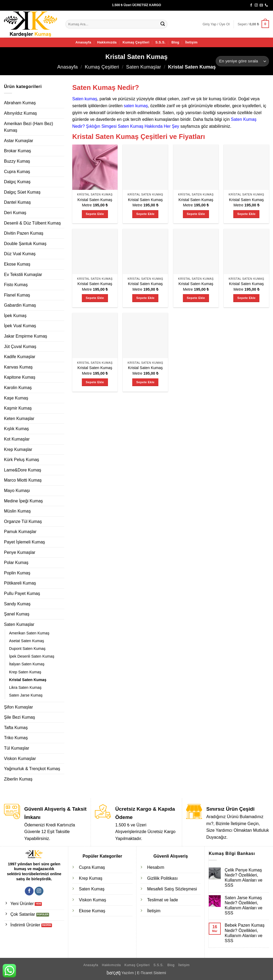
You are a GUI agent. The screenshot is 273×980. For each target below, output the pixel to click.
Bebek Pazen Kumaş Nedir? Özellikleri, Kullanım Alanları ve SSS (245, 933)
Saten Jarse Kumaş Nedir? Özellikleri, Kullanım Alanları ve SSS (244, 905)
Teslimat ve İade (163, 900)
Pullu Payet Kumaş (22, 593)
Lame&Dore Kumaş (23, 470)
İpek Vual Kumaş (20, 326)
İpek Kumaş (15, 316)
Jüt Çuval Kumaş (20, 347)
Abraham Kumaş (20, 103)
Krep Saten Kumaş (25, 672)
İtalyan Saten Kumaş (27, 664)
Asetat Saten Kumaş (27, 641)
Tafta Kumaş (16, 728)
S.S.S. (160, 42)
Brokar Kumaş (17, 151)
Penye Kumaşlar (20, 552)
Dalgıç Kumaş (17, 182)
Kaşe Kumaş (16, 398)
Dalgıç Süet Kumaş (22, 192)
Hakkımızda (107, 42)
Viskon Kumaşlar (20, 759)
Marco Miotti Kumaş (23, 480)
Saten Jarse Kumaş (26, 695)
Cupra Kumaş (17, 172)
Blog (175, 42)
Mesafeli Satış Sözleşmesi (172, 889)
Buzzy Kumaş (17, 161)
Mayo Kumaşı (17, 491)
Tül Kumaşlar (17, 748)
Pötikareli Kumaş (20, 583)
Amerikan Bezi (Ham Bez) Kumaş (29, 127)
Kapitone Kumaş (20, 377)
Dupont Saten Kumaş (27, 649)
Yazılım (128, 973)
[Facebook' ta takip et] (251, 5)
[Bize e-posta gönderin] (261, 5)
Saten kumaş (85, 99)
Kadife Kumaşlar (20, 357)
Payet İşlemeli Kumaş (25, 542)
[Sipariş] (242, 61)
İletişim (191, 42)
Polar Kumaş (16, 563)
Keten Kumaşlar (19, 419)
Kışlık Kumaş (16, 429)
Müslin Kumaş (17, 511)
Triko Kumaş (16, 738)
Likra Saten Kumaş (25, 687)
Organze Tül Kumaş (23, 521)
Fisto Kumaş (16, 285)
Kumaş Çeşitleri (136, 42)
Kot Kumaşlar (17, 439)
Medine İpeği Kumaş (23, 501)
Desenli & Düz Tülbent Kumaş (32, 223)
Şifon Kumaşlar (19, 707)
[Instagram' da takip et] (256, 5)
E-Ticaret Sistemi (152, 973)
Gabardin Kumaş (20, 305)
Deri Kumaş (15, 213)
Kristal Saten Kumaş (28, 680)
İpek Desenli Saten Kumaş (32, 656)
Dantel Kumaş (17, 202)
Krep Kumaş (91, 878)
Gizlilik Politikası (162, 878)
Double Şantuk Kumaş (25, 244)
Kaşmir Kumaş (18, 408)
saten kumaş (136, 106)
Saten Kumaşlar (144, 67)
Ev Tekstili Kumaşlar (23, 275)
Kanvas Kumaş (18, 367)
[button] (216, 24)
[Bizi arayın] (266, 5)
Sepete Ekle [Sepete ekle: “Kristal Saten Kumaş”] (95, 214)
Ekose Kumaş (17, 264)
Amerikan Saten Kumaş (29, 633)
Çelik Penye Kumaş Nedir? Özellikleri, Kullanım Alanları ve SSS (244, 878)
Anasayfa (83, 42)
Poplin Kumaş (17, 573)
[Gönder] (163, 24)
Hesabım (156, 867)
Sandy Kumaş (17, 604)
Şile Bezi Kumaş (20, 717)
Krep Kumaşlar (18, 449)
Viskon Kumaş (93, 900)
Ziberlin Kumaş (18, 779)
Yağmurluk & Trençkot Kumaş (32, 769)
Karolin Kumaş (18, 388)
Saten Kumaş (92, 889)
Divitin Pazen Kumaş (24, 233)
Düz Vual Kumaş (20, 254)
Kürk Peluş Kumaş (22, 460)
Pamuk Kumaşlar (20, 532)
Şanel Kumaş (17, 614)
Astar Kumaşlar (19, 141)
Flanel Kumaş (17, 295)
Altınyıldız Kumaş (21, 113)
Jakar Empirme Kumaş (26, 336)
